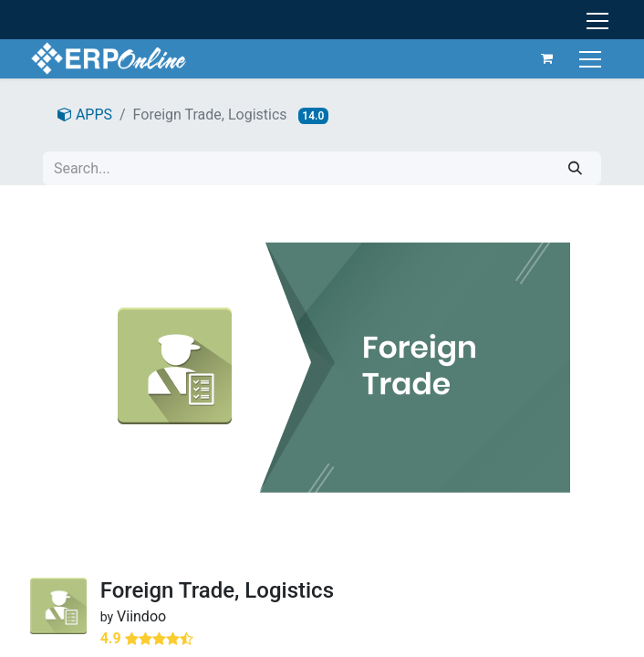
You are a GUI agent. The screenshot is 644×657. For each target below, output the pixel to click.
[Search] (575, 168)
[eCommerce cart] (547, 58)
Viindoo (141, 616)
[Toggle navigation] (592, 58)
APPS (85, 115)
